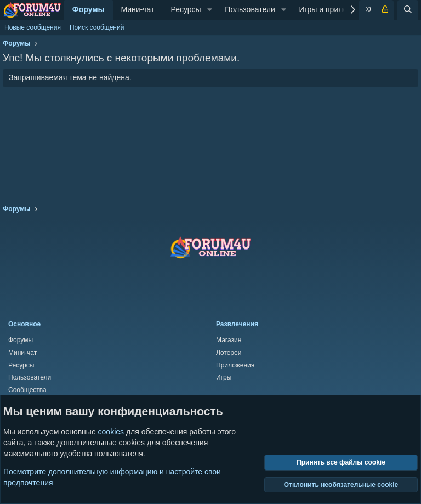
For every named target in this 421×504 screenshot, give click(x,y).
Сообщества (27, 390)
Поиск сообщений (97, 27)
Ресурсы (186, 9)
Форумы (89, 9)
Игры (224, 377)
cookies (111, 432)
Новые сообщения (33, 27)
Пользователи (250, 9)
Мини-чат (138, 9)
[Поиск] (408, 10)
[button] (210, 10)
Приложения (235, 365)
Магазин (229, 340)
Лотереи (229, 353)
